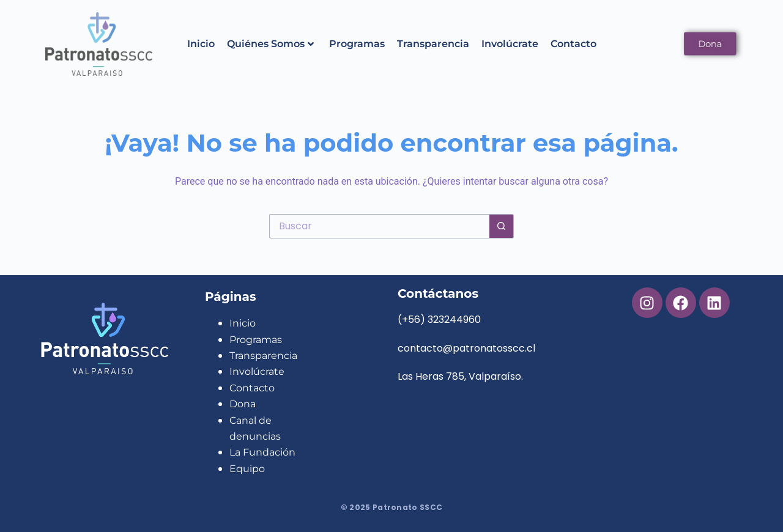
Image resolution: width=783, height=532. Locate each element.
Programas (357, 44)
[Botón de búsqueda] (502, 226)
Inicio (201, 44)
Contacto (573, 44)
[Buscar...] (379, 226)
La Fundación (262, 452)
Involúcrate (510, 44)
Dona (243, 404)
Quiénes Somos (270, 44)
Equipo (247, 469)
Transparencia (433, 44)
